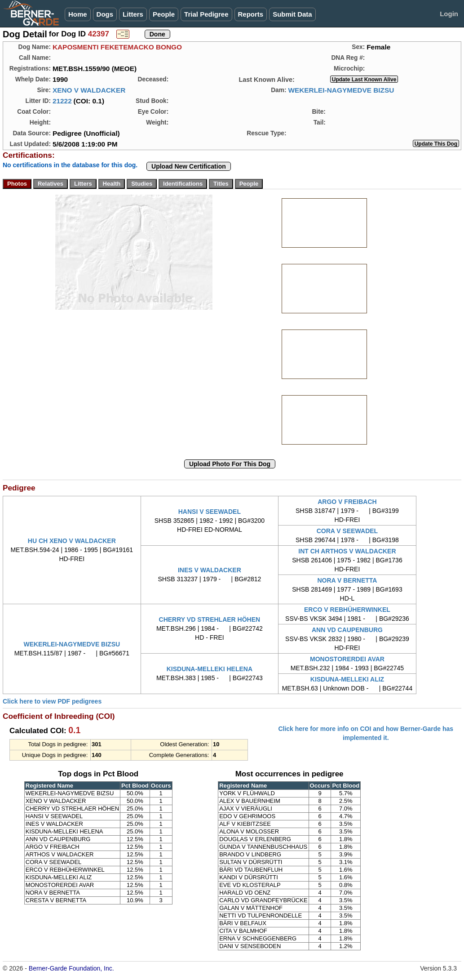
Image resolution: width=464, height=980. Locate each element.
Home (78, 14)
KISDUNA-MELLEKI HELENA (210, 669)
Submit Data (292, 14)
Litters (133, 14)
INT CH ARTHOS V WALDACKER (347, 551)
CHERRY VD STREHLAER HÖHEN (210, 619)
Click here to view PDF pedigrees (52, 701)
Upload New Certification (189, 166)
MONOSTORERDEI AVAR (347, 659)
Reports (251, 14)
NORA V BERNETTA (347, 580)
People (164, 14)
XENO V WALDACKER (89, 90)
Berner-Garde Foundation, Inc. (71, 968)
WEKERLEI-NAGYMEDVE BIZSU (341, 90)
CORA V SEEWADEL (347, 531)
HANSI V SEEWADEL (210, 512)
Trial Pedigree (206, 14)
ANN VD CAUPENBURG (347, 630)
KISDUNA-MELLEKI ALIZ (347, 679)
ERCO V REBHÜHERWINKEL (347, 610)
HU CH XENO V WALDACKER (72, 541)
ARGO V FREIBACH (347, 502)
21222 (62, 101)
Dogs (105, 14)
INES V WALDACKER (210, 570)
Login (449, 14)
